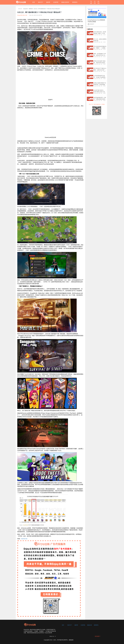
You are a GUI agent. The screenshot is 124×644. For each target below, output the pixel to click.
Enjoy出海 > (26, 9)
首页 (34, 2)
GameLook (24, 539)
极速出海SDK (65, 2)
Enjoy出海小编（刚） (98, 35)
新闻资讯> (31, 9)
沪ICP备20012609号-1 (62, 640)
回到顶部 (97, 636)
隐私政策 (71, 640)
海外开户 (41, 2)
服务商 (48, 2)
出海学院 (56, 2)
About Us (52, 636)
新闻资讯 (75, 2)
